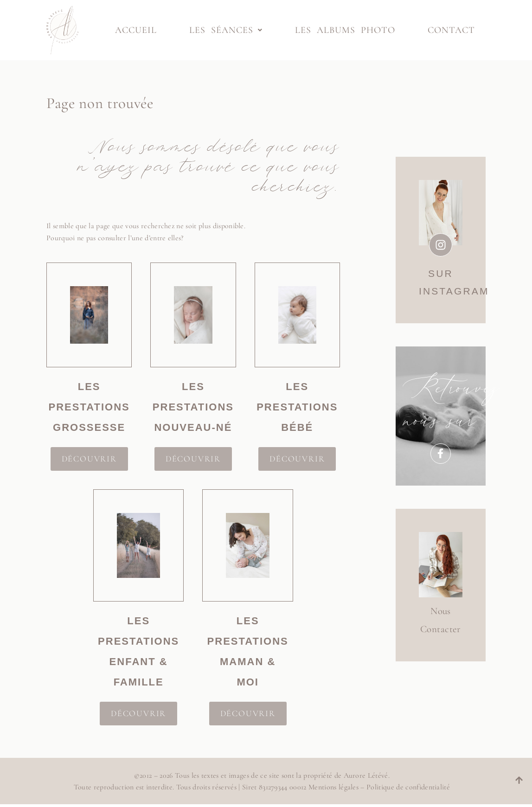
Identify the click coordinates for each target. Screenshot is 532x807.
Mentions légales (332, 787)
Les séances (226, 30)
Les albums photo (345, 30)
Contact (451, 30)
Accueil (136, 30)
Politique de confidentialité (407, 787)
